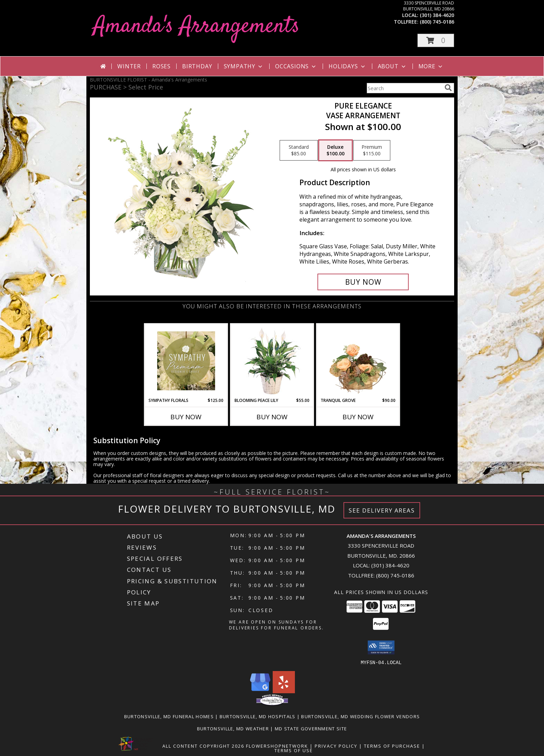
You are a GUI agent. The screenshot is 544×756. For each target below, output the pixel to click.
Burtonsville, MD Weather (233, 728)
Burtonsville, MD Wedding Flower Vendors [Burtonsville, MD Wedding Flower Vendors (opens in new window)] (360, 716)
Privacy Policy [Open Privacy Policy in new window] (336, 746)
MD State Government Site (311, 728)
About (392, 66)
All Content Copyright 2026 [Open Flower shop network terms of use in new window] (203, 746)
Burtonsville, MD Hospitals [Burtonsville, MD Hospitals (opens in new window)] (258, 716)
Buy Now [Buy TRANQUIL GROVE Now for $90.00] (358, 417)
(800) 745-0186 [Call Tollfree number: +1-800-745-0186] (395, 575)
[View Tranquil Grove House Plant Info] (358, 361)
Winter (129, 66)
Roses (161, 66)
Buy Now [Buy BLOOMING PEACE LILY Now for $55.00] (272, 417)
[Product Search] (404, 88)
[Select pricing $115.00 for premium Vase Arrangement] (372, 151)
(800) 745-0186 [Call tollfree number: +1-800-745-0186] (437, 22)
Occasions (296, 66)
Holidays (347, 66)
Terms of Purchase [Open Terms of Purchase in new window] (392, 746)
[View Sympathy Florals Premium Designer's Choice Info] (186, 361)
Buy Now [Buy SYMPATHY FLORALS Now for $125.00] (186, 417)
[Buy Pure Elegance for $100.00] (363, 282)
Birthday (197, 66)
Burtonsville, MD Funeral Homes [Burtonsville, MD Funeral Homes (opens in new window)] (169, 716)
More (431, 66)
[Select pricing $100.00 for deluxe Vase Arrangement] (335, 151)
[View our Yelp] (284, 691)
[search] (448, 88)
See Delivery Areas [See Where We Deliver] (382, 510)
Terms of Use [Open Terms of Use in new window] (294, 750)
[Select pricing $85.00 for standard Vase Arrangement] (299, 151)
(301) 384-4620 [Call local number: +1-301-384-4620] (437, 15)
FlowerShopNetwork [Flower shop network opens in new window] (277, 746)
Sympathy (244, 66)
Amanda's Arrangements (197, 27)
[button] (436, 40)
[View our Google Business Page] (260, 691)
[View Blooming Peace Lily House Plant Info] (272, 361)
